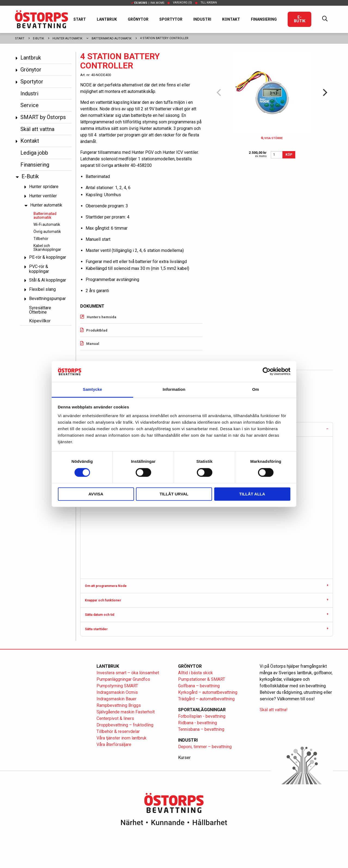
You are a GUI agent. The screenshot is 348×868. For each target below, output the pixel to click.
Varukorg (182, 3)
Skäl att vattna (37, 129)
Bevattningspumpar (47, 299)
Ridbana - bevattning (198, 723)
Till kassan (209, 3)
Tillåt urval (174, 494)
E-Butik (300, 19)
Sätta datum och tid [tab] (100, 615)
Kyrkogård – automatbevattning (208, 692)
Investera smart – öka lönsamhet (128, 673)
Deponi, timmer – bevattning (205, 747)
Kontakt (231, 19)
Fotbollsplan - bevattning (202, 716)
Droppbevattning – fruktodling (125, 725)
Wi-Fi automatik (47, 224)
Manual (93, 344)
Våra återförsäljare (114, 744)
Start (80, 19)
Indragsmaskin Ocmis (117, 692)
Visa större (272, 138)
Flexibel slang (42, 289)
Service (29, 105)
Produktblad (97, 330)
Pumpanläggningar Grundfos (123, 679)
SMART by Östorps (43, 117)
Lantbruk (107, 19)
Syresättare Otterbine (40, 310)
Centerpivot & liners (115, 718)
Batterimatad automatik (112, 38)
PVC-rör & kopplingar (39, 269)
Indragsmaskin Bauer (116, 699)
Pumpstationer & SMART (202, 679)
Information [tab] (174, 389)
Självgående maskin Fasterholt (126, 712)
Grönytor (138, 19)
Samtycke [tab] (93, 389)
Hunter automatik (67, 38)
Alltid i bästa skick (195, 673)
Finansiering (264, 19)
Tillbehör (41, 239)
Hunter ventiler (43, 196)
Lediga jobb (34, 153)
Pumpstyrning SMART (117, 686)
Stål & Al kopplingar (48, 280)
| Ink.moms (148, 3)
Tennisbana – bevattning (201, 729)
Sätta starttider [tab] (96, 629)
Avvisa (96, 494)
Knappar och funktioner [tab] (103, 600)
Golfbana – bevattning (199, 686)
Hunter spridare (44, 187)
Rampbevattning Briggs (119, 705)
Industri (202, 19)
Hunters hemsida (102, 317)
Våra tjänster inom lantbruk (122, 738)
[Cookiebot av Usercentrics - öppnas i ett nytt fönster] (267, 371)
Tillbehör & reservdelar (118, 731)
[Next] (324, 93)
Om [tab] (255, 389)
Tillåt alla (252, 494)
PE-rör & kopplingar (48, 257)
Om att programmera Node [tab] (106, 586)
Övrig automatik (47, 232)
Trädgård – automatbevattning (206, 699)
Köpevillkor (40, 321)
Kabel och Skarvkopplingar (47, 248)
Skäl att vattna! (274, 710)
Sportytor (171, 19)
